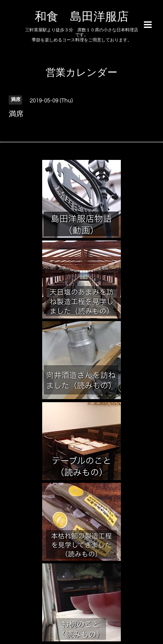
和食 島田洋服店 (82, 17)
